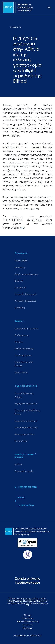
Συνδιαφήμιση (22, 335)
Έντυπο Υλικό (21, 441)
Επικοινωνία (28, 628)
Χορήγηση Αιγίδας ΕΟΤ (26, 404)
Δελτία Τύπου (21, 372)
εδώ (23, 228)
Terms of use (27, 625)
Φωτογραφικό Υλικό (25, 434)
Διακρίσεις (20, 308)
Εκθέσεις (19, 342)
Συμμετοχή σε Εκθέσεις (26, 421)
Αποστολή (20, 267)
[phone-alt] (26, 487)
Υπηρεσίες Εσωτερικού (26, 294)
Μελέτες (19, 464)
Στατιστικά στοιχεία (24, 471)
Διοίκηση (19, 281)
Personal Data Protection (28, 622)
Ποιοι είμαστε (21, 261)
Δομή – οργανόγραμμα (26, 274)
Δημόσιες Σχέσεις (23, 355)
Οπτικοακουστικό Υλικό (26, 428)
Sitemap (27, 615)
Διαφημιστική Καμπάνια (26, 328)
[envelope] (27, 501)
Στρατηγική (20, 288)
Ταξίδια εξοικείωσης (24, 349)
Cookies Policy (27, 618)
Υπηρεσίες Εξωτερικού (25, 301)
